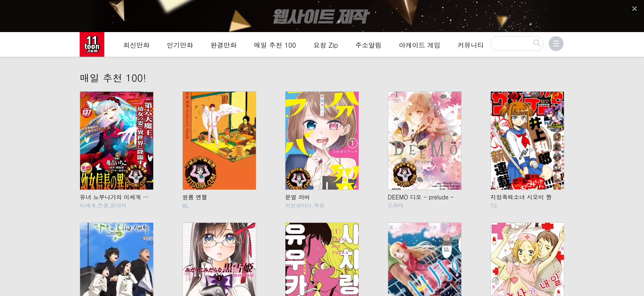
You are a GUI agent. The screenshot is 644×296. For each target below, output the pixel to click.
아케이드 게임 (420, 46)
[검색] (517, 44)
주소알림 (368, 46)
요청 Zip (326, 46)
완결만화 (223, 46)
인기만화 (180, 46)
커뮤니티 (471, 46)
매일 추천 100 (275, 46)
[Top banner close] (635, 9)
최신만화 (136, 46)
